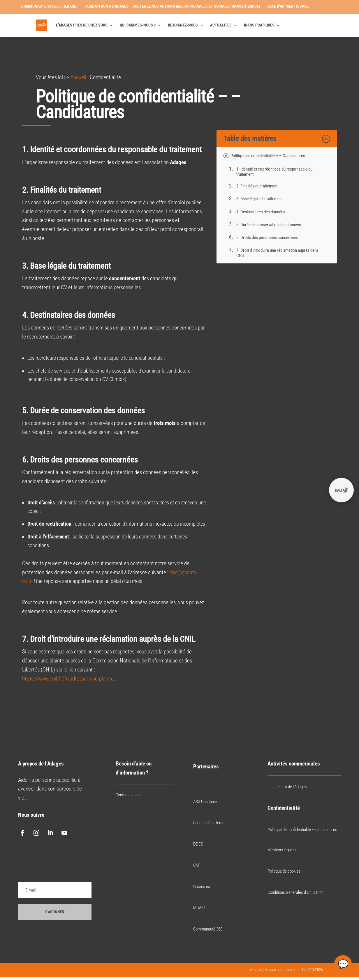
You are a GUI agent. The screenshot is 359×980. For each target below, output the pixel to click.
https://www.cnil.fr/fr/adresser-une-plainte (68, 679)
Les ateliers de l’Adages (287, 787)
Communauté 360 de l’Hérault (50, 6)
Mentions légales (282, 850)
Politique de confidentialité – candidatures (302, 830)
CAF (197, 865)
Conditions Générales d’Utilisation (295, 892)
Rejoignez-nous (183, 25)
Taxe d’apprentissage (288, 6)
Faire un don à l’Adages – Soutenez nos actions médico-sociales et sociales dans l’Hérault (173, 6)
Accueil (78, 77)
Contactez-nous (129, 795)
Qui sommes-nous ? (138, 25)
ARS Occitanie (205, 802)
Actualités (221, 25)
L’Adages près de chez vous (82, 25)
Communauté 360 (208, 929)
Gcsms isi (202, 887)
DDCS (198, 844)
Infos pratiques (259, 25)
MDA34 (199, 908)
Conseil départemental (212, 823)
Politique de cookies (284, 871)
